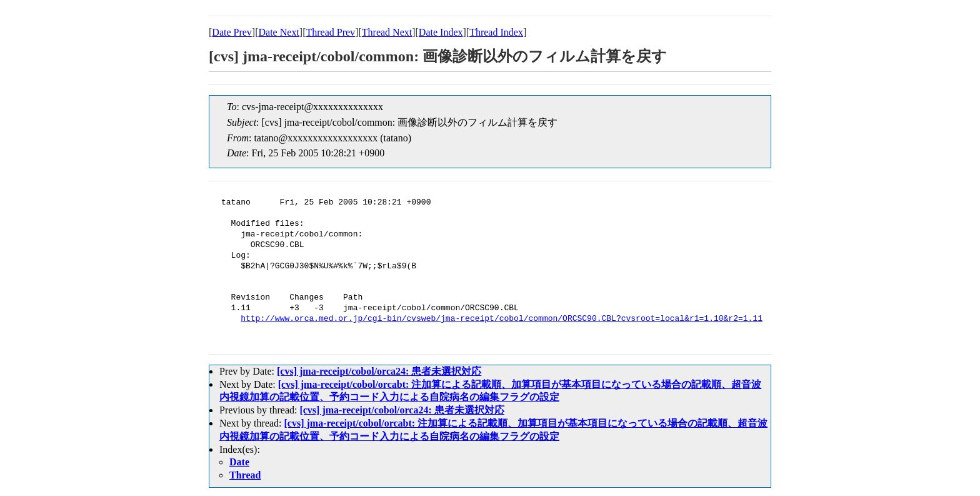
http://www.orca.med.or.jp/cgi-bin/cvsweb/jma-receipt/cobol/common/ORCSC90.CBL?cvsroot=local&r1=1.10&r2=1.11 (502, 319)
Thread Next (387, 32)
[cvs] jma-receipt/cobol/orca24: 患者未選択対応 (379, 371)
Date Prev (232, 32)
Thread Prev (330, 32)
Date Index (441, 32)
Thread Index (496, 32)
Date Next (279, 32)
